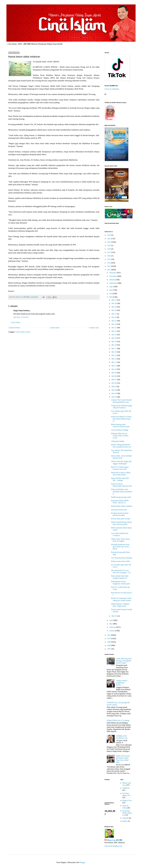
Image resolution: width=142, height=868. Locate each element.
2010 (109, 639)
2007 (109, 649)
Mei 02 (114, 397)
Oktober (112, 280)
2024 (109, 235)
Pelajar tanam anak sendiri (120, 561)
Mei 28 (114, 310)
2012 (109, 270)
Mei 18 (114, 345)
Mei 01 (114, 616)
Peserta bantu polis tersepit (121, 519)
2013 (109, 266)
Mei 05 (114, 387)
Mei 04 (114, 390)
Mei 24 (114, 324)
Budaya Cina (127, 800)
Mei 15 (114, 355)
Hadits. (125, 821)
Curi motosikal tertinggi (120, 430)
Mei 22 (114, 331)
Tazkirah (125, 818)
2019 (109, 245)
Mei (111, 297)
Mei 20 (114, 338)
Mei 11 (114, 366)
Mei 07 (114, 380)
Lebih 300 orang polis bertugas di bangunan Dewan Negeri (124, 661)
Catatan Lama (94, 328)
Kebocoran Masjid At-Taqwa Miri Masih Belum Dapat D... (121, 419)
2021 (109, 242)
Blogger (82, 862)
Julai (111, 290)
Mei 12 (114, 362)
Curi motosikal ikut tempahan (122, 558)
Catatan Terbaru (14, 328)
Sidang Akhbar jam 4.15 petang (118, 720)
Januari (112, 631)
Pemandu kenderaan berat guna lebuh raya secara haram (120, 547)
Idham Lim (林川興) (114, 840)
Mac (111, 624)
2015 (109, 259)
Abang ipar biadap (118, 441)
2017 (109, 252)
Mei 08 (114, 376)
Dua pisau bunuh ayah (119, 510)
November (113, 276)
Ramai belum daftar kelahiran (122, 506)
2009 (109, 642)
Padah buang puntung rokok (121, 497)
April (111, 620)
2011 (109, 635)
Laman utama (55, 328)
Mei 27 (114, 314)
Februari (113, 627)
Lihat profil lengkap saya (113, 846)
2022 (109, 239)
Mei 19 (114, 341)
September (113, 283)
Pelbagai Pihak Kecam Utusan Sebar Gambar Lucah (120, 436)
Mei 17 (114, 348)
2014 (109, 263)
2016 (109, 256)
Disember (113, 273)
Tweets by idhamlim (112, 89)
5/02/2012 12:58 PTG (21, 317)
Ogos (111, 287)
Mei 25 (114, 321)
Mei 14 (114, 359)
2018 (109, 249)
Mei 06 (114, 383)
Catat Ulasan (16, 322)
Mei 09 (114, 373)
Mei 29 (114, 307)
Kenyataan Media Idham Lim (127, 813)
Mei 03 (114, 393)
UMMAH (126, 788)
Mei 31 (114, 300)
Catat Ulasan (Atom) (23, 332)
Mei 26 (114, 317)
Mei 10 (114, 369)
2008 (109, 645)
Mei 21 (114, 335)
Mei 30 (114, 303)
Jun (111, 294)
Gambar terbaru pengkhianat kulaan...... (122, 683)
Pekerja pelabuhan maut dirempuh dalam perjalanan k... (122, 491)
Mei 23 (114, 328)
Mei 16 (114, 352)
